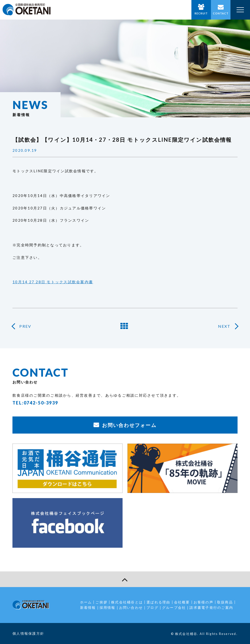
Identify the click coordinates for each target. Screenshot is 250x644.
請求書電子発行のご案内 (211, 607)
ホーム (86, 602)
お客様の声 (203, 602)
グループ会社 (174, 607)
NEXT (224, 326)
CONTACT (221, 13)
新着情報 (88, 607)
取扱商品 (225, 602)
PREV (25, 326)
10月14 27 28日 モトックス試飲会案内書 (53, 282)
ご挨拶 (101, 602)
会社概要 (182, 602)
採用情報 (108, 607)
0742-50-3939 (41, 403)
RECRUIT (201, 13)
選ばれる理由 (158, 602)
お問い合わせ (131, 607)
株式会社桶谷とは (127, 602)
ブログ (152, 607)
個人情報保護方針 (28, 633)
